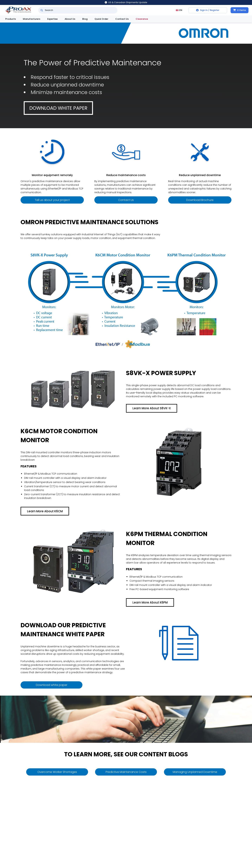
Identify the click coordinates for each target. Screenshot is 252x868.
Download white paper (58, 108)
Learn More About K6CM (45, 511)
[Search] (42, 10)
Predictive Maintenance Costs (126, 772)
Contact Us (122, 19)
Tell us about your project (52, 200)
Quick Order (101, 19)
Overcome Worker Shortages (57, 772)
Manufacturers (32, 19)
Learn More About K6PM (150, 602)
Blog (85, 19)
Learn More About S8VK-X (152, 408)
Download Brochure (200, 200)
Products (11, 19)
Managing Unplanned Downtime (195, 772)
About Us (70, 19)
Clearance (142, 19)
